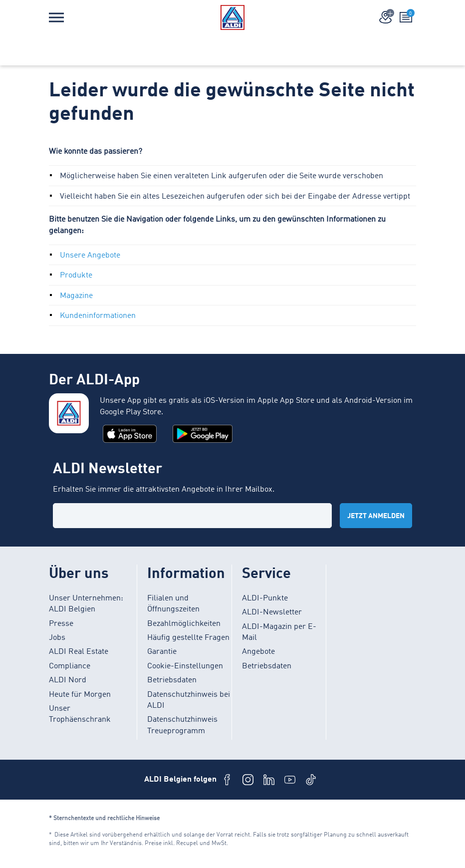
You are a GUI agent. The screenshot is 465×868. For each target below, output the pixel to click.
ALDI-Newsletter (272, 612)
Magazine (76, 296)
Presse (61, 624)
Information (186, 574)
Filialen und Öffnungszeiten (173, 604)
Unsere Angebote (90, 256)
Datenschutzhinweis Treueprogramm (182, 725)
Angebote (258, 652)
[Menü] (56, 17)
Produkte (76, 276)
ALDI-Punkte (265, 598)
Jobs (57, 638)
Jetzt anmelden (376, 516)
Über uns (79, 574)
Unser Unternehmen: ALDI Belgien (86, 604)
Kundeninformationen (98, 316)
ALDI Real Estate (79, 652)
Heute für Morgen (80, 695)
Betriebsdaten (172, 680)
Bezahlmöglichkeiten (184, 624)
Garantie (162, 652)
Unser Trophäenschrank (80, 714)
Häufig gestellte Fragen (188, 638)
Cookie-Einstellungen (185, 666)
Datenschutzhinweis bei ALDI (189, 700)
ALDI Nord (68, 680)
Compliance (70, 666)
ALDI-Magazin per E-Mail (279, 632)
